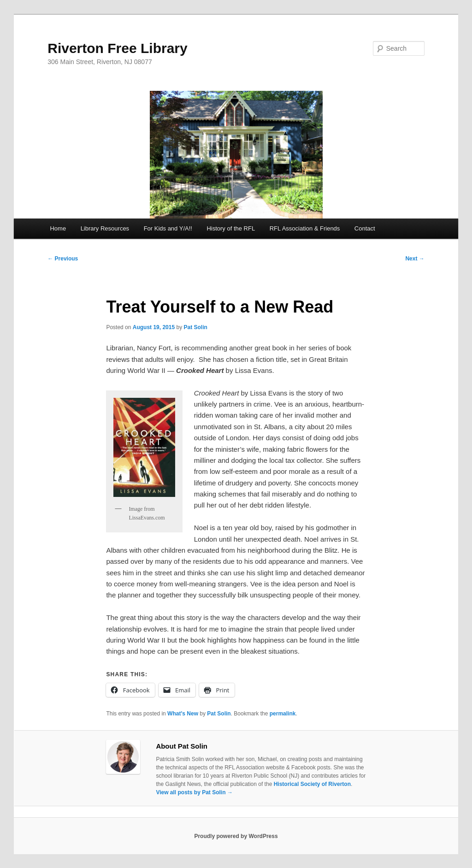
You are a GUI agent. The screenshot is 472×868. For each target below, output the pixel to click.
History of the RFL (231, 228)
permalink (283, 714)
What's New (183, 714)
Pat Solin (195, 327)
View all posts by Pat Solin (194, 792)
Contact (365, 228)
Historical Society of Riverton (312, 784)
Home (58, 228)
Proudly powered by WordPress (236, 836)
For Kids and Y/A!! (168, 228)
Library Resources (105, 228)
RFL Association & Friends (305, 228)
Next (415, 259)
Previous (63, 259)
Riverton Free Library (117, 48)
